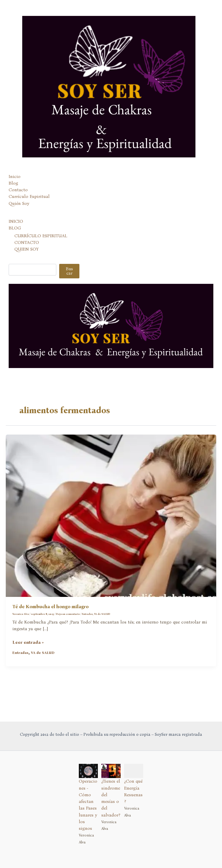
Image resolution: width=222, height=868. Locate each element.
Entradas (87, 614)
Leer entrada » (28, 642)
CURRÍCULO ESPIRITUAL (41, 236)
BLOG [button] (15, 228)
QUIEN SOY (27, 249)
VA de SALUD (102, 614)
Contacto (18, 190)
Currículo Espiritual (29, 196)
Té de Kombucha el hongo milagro (51, 607)
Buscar (69, 271)
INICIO (16, 221)
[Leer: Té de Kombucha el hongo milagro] (111, 515)
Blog (13, 183)
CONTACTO (27, 242)
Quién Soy (19, 203)
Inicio (15, 176)
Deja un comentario (68, 614)
